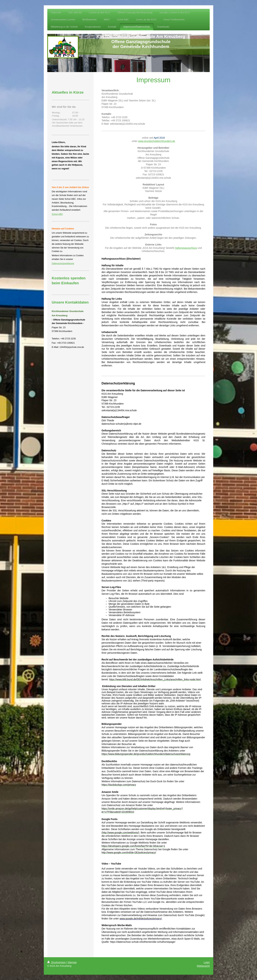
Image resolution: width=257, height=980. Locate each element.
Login (207, 962)
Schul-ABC (57, 214)
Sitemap (72, 962)
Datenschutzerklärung (63, 263)
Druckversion (57, 962)
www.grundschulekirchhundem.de (156, 141)
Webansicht (203, 966)
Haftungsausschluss (186, 248)
